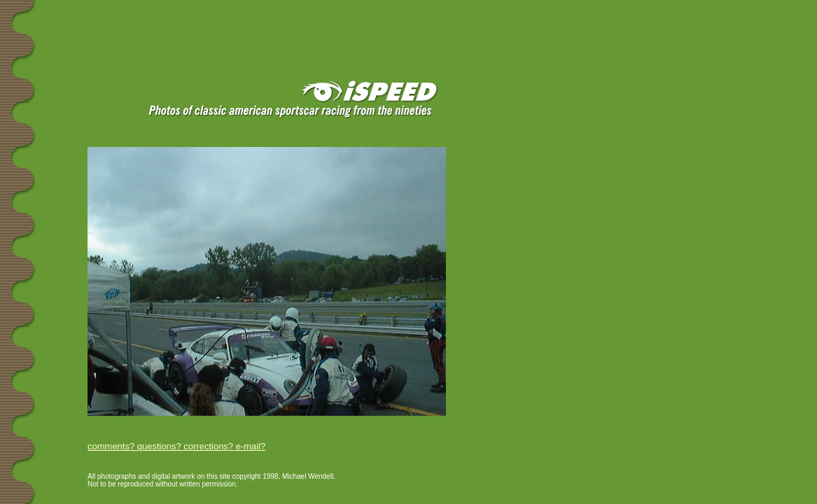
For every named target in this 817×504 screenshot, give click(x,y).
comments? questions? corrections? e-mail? (176, 446)
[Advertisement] (167, 22)
